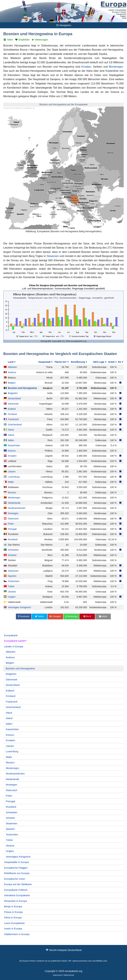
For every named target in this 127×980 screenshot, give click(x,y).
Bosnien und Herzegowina (22, 388)
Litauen (12, 471)
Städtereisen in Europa (17, 934)
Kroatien (86, 67)
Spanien (12, 576)
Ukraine (12, 592)
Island (11, 435)
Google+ (55, 616)
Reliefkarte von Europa (17, 873)
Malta (11, 482)
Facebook (24, 616)
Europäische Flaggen (16, 868)
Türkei (11, 586)
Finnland (12, 414)
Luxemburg (14, 477)
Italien (11, 440)
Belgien (12, 383)
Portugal (12, 529)
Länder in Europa (14, 646)
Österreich (13, 519)
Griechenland (15, 425)
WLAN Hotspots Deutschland (65, 950)
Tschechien (14, 581)
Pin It (87, 616)
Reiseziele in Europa (16, 901)
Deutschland (14, 398)
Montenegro (116, 67)
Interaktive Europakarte (17, 895)
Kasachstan (14, 445)
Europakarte (11, 635)
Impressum (58, 975)
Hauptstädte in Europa (16, 862)
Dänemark (13, 404)
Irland (11, 430)
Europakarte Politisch (16, 890)
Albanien (12, 367)
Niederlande (14, 503)
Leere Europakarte (14, 923)
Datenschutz (69, 975)
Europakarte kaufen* (15, 641)
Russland (13, 539)
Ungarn (12, 597)
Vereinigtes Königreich (19, 607)
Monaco (12, 492)
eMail (103, 616)
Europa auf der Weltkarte (18, 884)
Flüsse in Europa (13, 912)
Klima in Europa (13, 917)
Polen (11, 524)
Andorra (12, 372)
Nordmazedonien (17, 508)
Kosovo (12, 451)
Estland (12, 409)
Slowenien (53, 256)
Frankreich (13, 419)
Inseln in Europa (13, 929)
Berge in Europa (13, 906)
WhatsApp (71, 616)
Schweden (13, 550)
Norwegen (13, 513)
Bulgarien (13, 393)
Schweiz (12, 555)
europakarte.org (74, 971)
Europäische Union (15, 879)
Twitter (40, 616)
